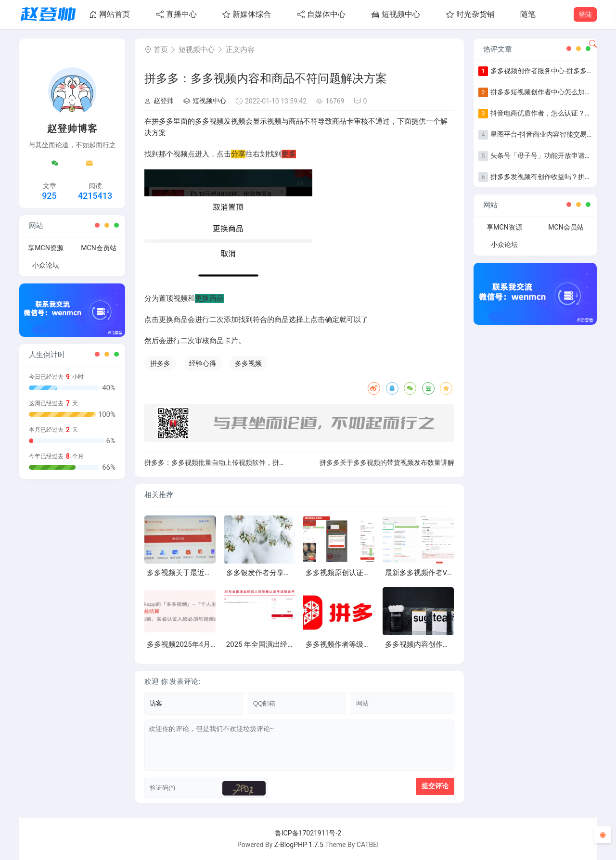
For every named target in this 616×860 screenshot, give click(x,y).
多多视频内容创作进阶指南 (428, 644)
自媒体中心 (321, 14)
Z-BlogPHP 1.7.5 (299, 845)
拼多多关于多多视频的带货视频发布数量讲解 (387, 462)
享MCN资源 (45, 248)
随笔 (528, 14)
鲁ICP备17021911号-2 (308, 833)
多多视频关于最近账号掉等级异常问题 (208, 573)
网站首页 (109, 14)
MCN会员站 (98, 248)
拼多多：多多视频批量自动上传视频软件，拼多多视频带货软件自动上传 (252, 462)
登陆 (585, 14)
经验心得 (203, 363)
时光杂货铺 (470, 14)
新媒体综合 (247, 14)
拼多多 (162, 121)
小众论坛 (46, 265)
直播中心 (176, 14)
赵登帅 (159, 101)
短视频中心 (396, 14)
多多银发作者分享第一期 (266, 573)
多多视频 (209, 121)
